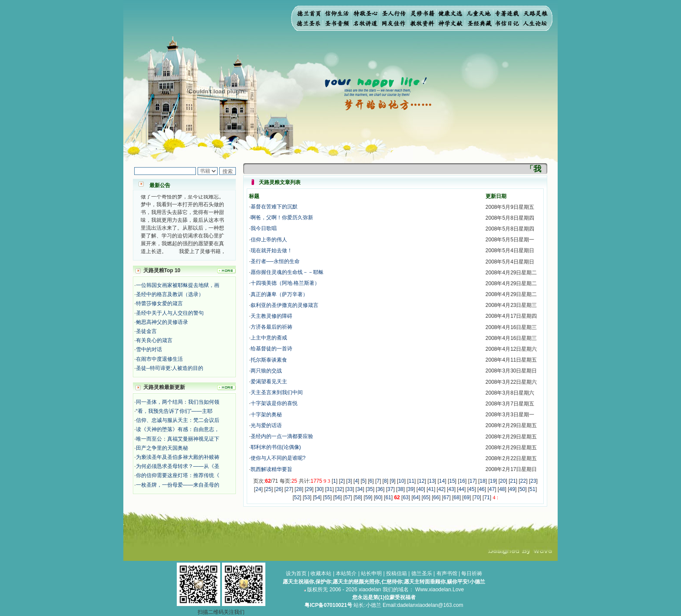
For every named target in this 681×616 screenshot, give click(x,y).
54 (317, 497)
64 (416, 497)
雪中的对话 (149, 349)
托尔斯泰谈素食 (269, 360)
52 (297, 497)
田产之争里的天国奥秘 (162, 448)
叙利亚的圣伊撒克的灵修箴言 (284, 305)
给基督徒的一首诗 (271, 349)
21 (513, 481)
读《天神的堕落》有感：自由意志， (178, 429)
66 (436, 497)
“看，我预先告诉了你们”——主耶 (174, 411)
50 (522, 489)
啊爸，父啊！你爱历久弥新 (282, 217)
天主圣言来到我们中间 (277, 392)
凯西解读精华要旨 (271, 469)
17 (472, 481)
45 (471, 489)
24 (258, 489)
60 (378, 497)
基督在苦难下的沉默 (274, 207)
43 (451, 489)
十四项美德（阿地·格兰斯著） (285, 283)
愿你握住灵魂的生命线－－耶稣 (287, 272)
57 (348, 497)
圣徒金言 (146, 331)
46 (481, 489)
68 (456, 497)
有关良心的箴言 (154, 340)
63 (405, 497)
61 (388, 497)
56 (338, 497)
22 (523, 481)
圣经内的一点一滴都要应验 (282, 436)
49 (512, 489)
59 (368, 497)
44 (461, 489)
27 (289, 489)
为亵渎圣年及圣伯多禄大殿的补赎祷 (178, 457)
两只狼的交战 (266, 371)
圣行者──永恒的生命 (275, 261)
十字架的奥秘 (266, 415)
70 (477, 497)
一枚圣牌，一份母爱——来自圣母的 (178, 485)
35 (370, 489)
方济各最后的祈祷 (271, 327)
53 (307, 497)
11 (412, 481)
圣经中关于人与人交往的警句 (170, 313)
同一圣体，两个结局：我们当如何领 (178, 402)
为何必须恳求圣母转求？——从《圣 (178, 466)
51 (532, 489)
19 (493, 481)
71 (487, 497)
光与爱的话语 (266, 425)
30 (319, 489)
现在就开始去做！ (271, 250)
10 (401, 481)
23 (533, 481)
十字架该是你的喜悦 (274, 403)
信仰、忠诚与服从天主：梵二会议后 (178, 420)
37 (390, 489)
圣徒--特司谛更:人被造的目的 (170, 368)
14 (442, 481)
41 (431, 489)
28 (299, 489)
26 (279, 489)
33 (350, 489)
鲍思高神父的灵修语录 (162, 322)
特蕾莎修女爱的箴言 (159, 303)
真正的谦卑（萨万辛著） (279, 294)
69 (467, 497)
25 (269, 489)
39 (411, 489)
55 (327, 497)
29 (309, 489)
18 (482, 481)
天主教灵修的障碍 (271, 316)
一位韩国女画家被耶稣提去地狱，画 (178, 285)
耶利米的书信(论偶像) (276, 447)
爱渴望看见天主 (269, 382)
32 (339, 489)
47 (492, 489)
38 (400, 489)
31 (329, 489)
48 (502, 489)
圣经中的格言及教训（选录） (170, 294)
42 (441, 489)
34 (360, 489)
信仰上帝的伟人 (269, 240)
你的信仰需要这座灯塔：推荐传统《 (178, 475)
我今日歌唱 (264, 228)
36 (380, 489)
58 (358, 497)
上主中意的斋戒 (269, 338)
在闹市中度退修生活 (159, 359)
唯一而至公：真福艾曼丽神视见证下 (178, 439)
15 (452, 481)
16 (462, 481)
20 (503, 481)
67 (446, 497)
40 (421, 489)
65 (426, 497)
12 (421, 481)
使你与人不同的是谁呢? (278, 458)
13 (431, 481)
